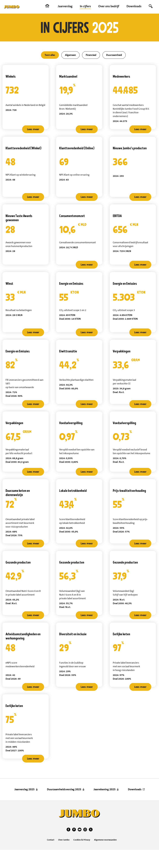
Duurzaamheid (114, 55)
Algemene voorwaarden (105, 840)
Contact (51, 840)
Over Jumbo (64, 840)
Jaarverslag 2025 (25, 789)
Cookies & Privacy (82, 840)
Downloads (134, 6)
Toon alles (50, 55)
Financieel (91, 55)
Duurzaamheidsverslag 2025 (64, 789)
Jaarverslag (65, 6)
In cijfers (85, 6)
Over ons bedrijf (109, 6)
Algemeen (70, 55)
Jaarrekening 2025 (105, 789)
